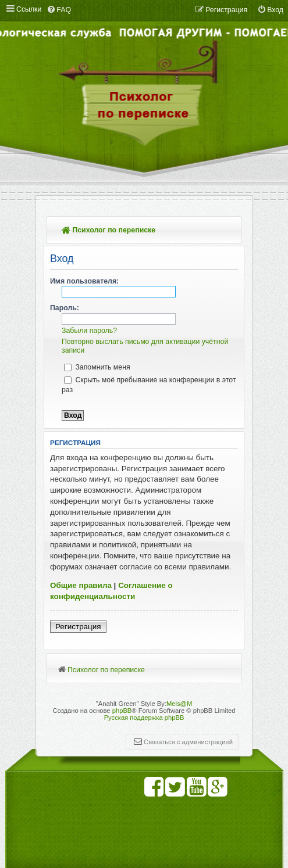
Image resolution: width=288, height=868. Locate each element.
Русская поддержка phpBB (144, 718)
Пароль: (65, 308)
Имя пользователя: (84, 281)
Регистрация (78, 627)
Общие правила (81, 585)
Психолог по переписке (109, 230)
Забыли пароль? (89, 331)
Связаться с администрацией (188, 742)
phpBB (122, 711)
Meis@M (179, 704)
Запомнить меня (97, 367)
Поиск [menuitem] (227, 231)
